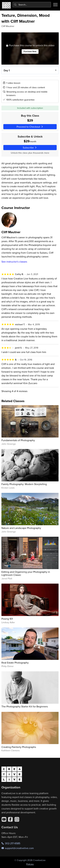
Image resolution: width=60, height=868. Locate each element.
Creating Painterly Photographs (19, 747)
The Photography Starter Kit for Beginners (25, 706)
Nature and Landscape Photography (21, 528)
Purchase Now (30, 51)
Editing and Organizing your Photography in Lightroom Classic (26, 573)
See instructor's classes (14, 262)
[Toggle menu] (55, 5)
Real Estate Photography (15, 663)
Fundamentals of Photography (18, 440)
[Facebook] (10, 819)
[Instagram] (17, 819)
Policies (30, 864)
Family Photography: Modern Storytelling (24, 484)
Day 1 (7, 70)
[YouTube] (4, 819)
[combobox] (32, 5)
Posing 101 (7, 619)
